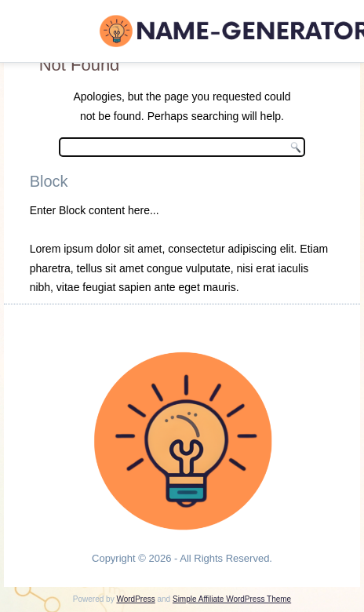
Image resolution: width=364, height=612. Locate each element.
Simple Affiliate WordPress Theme (232, 599)
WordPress (135, 599)
